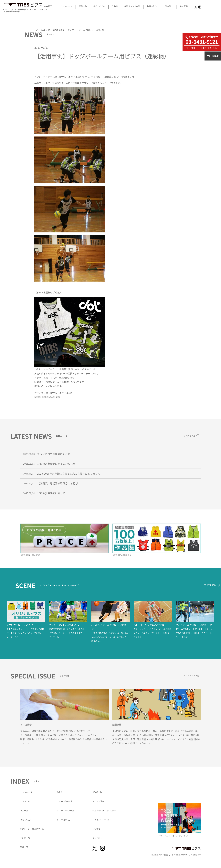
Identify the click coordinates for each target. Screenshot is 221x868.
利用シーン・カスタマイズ (32, 829)
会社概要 (184, 6)
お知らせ (45, 30)
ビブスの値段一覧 (64, 801)
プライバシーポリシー (102, 820)
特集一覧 (24, 847)
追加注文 (169, 6)
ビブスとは (25, 801)
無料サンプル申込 (132, 6)
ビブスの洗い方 (63, 820)
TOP (37, 30)
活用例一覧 (25, 838)
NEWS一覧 (97, 792)
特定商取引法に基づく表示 (104, 811)
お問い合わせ (153, 6)
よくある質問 (98, 801)
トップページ (66, 6)
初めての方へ (99, 6)
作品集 (115, 6)
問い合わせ (97, 838)
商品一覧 (83, 6)
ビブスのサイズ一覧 (65, 811)
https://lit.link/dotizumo (47, 397)
